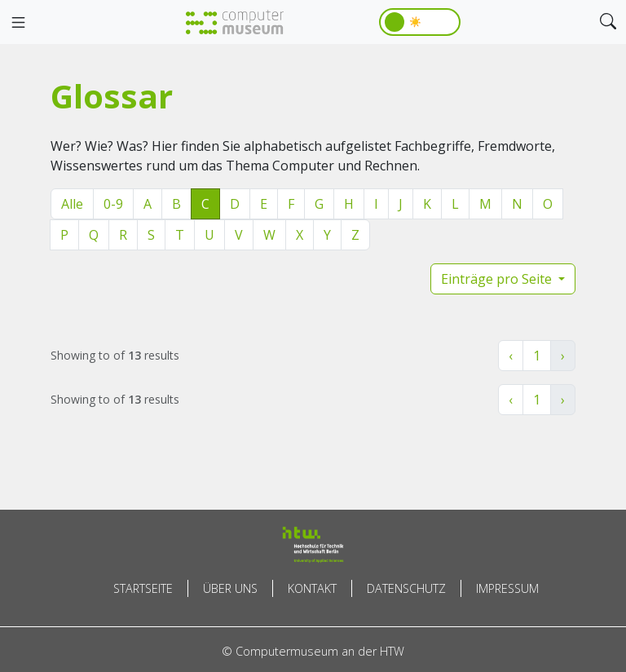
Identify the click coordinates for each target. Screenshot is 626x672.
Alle (72, 204)
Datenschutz (406, 588)
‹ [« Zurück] (511, 356)
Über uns (230, 588)
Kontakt (312, 588)
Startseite (143, 588)
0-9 (113, 204)
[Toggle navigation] (18, 23)
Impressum (507, 588)
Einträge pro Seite (498, 279)
